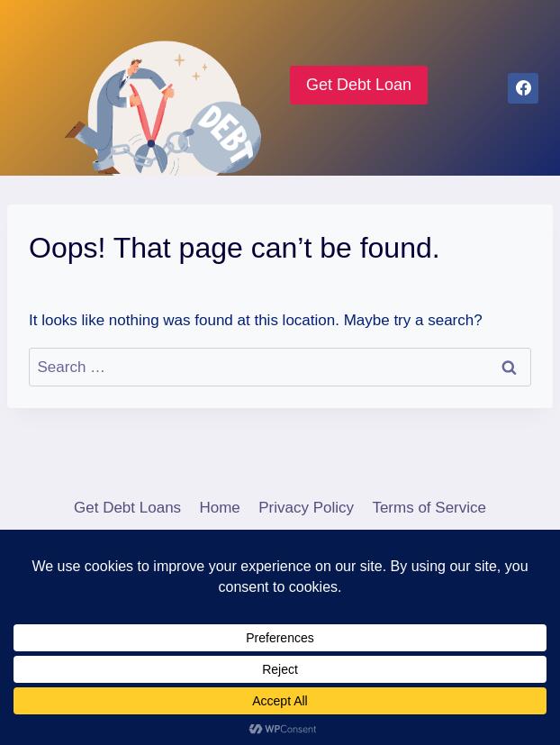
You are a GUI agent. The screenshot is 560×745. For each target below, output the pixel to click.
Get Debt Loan (359, 85)
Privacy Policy (306, 508)
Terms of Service (429, 508)
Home (219, 508)
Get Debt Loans (127, 508)
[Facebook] (523, 88)
